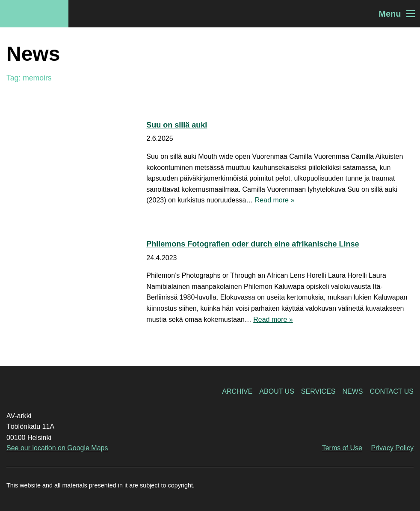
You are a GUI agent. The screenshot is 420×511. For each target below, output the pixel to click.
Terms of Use (342, 448)
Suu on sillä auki (177, 125)
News (352, 391)
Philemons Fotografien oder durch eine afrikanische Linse (253, 244)
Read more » (275, 200)
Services (318, 391)
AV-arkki (34, 14)
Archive (237, 391)
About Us (277, 391)
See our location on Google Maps (57, 448)
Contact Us (392, 391)
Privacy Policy (392, 448)
